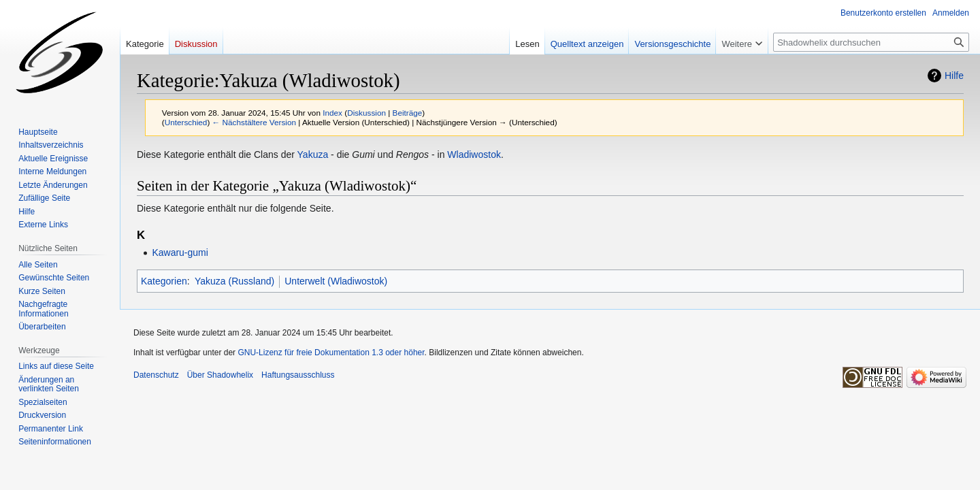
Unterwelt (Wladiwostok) (336, 281)
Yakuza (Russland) (234, 281)
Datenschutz (156, 375)
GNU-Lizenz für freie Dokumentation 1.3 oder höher (331, 353)
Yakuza (313, 154)
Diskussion (366, 113)
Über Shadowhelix (220, 375)
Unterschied (186, 122)
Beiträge (408, 113)
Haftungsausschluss (298, 375)
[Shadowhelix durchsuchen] (871, 42)
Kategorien (164, 281)
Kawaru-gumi (180, 252)
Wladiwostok (474, 154)
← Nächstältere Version (254, 122)
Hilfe (954, 76)
